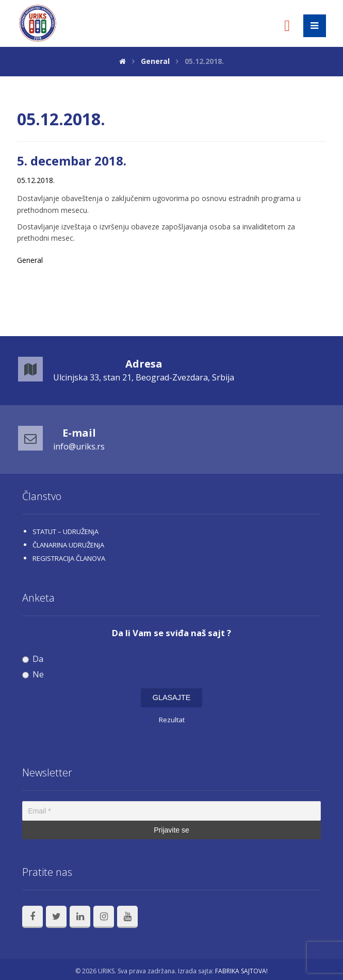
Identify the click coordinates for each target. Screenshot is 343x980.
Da (33, 659)
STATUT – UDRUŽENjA (66, 531)
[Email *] (172, 811)
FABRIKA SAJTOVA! (241, 971)
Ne (33, 675)
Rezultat (172, 720)
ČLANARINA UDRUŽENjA (68, 545)
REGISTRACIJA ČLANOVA (69, 558)
